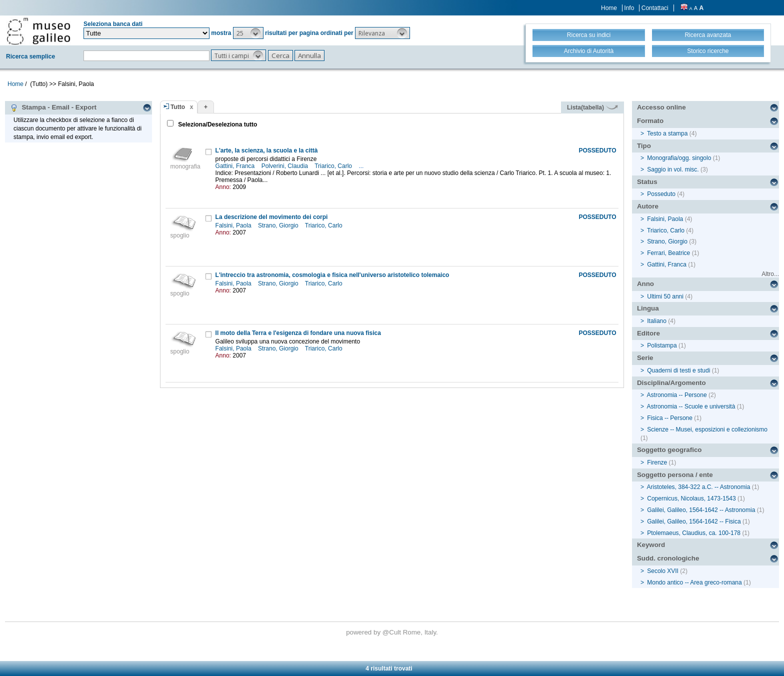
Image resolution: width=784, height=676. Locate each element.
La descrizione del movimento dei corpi (272, 217)
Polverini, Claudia (286, 166)
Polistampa (662, 345)
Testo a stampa (667, 133)
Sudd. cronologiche (668, 558)
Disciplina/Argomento (671, 383)
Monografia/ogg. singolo (679, 158)
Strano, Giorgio (279, 225)
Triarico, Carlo (334, 166)
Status (647, 182)
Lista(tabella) (592, 107)
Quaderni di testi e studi (678, 370)
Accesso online (661, 107)
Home (609, 8)
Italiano (657, 321)
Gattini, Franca (236, 166)
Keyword (651, 545)
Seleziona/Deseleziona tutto (217, 124)
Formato (650, 121)
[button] (248, 33)
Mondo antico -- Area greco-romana (694, 582)
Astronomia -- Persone (677, 395)
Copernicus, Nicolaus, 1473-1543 (691, 498)
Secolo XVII (663, 571)
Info (629, 8)
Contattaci (655, 8)
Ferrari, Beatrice (668, 253)
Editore (648, 333)
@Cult (393, 632)
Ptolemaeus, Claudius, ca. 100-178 (694, 533)
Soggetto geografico (669, 450)
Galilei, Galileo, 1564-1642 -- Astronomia (701, 510)
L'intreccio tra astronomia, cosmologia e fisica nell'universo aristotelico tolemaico (332, 275)
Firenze (657, 462)
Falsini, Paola (234, 225)
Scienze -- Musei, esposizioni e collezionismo (707, 429)
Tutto (178, 107)
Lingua (648, 308)
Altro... (770, 274)
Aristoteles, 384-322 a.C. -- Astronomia (699, 487)
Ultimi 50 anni (665, 296)
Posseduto (661, 194)
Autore (648, 206)
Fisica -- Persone (670, 418)
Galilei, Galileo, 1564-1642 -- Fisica (694, 521)
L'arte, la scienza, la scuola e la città (267, 150)
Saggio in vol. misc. (673, 169)
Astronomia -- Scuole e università (691, 406)
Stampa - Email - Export (53, 107)
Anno (645, 284)
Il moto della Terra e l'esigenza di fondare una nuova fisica (298, 333)
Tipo (644, 146)
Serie (645, 358)
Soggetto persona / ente (675, 475)
